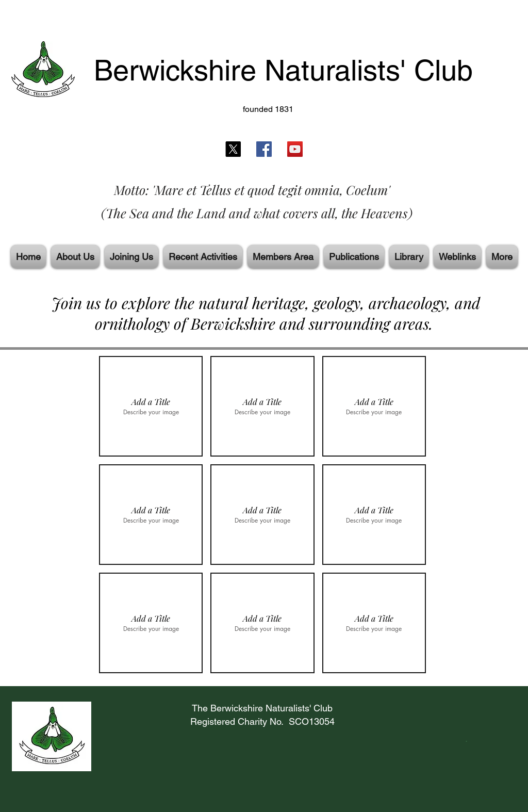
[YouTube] (295, 149)
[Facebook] (264, 149)
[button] (151, 406)
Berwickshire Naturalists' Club (283, 70)
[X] (233, 149)
